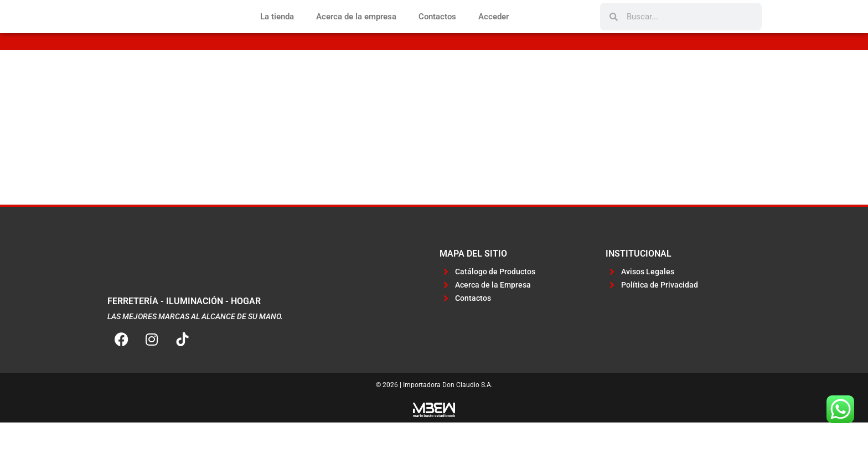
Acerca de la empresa (356, 35)
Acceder (494, 35)
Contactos (437, 35)
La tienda (277, 35)
